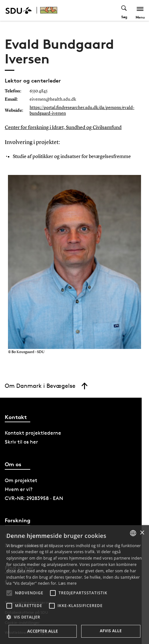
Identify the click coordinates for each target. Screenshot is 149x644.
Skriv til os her (21, 442)
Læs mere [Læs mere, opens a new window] (67, 583)
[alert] (74, 585)
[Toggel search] (124, 10)
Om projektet (21, 480)
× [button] (142, 533)
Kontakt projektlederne (33, 433)
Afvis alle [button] (111, 631)
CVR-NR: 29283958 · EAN (34, 498)
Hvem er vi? (19, 489)
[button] (9, 593)
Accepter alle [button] (43, 631)
